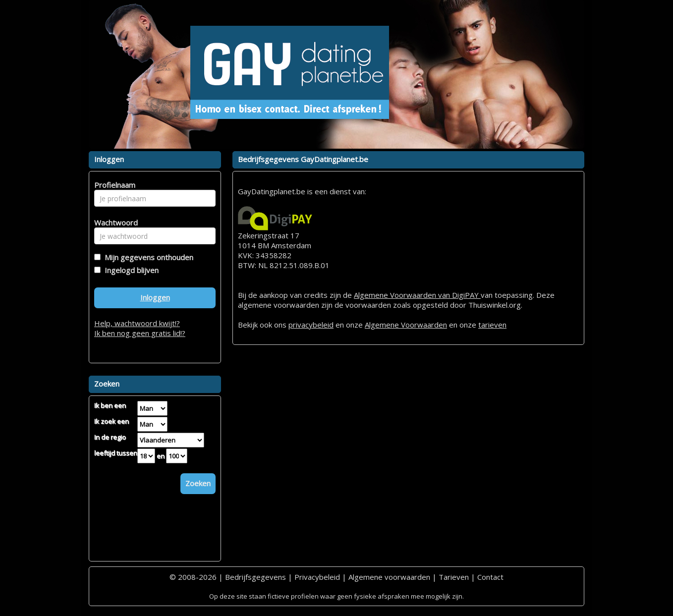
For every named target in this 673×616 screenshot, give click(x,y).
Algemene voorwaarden (389, 577)
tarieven (492, 325)
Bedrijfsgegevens (255, 577)
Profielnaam (113, 185)
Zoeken (198, 483)
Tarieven (454, 577)
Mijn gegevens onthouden (147, 257)
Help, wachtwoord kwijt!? (137, 323)
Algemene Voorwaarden (406, 325)
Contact (490, 577)
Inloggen (155, 297)
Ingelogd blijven (130, 270)
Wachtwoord (113, 223)
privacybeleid (311, 325)
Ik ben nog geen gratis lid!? (140, 333)
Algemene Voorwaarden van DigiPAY (417, 295)
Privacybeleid (317, 577)
